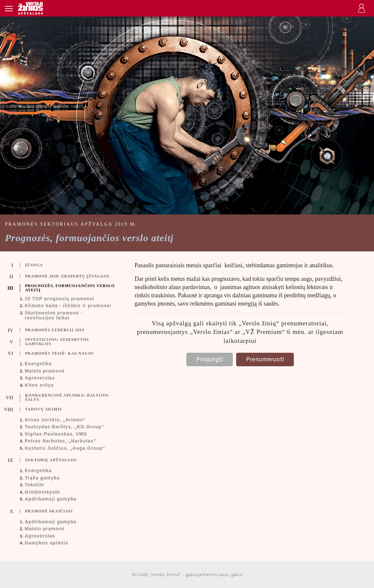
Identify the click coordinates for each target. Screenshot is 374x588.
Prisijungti (210, 359)
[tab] (62, 265)
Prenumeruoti (265, 359)
